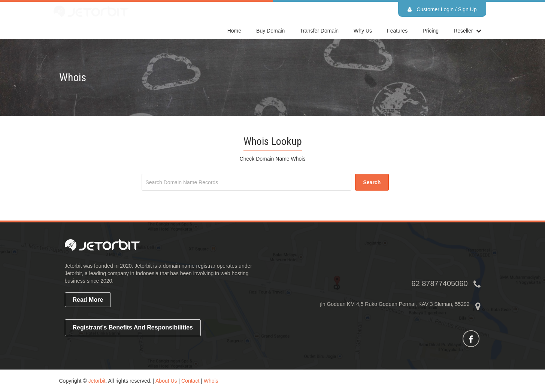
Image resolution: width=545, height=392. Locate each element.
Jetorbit (97, 381)
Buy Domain (270, 31)
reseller (463, 31)
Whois (211, 381)
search (372, 182)
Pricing (431, 31)
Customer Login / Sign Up (442, 9)
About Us (166, 381)
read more (88, 300)
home (234, 31)
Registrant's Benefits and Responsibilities (133, 327)
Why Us (363, 31)
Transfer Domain (319, 31)
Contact (190, 381)
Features (397, 31)
